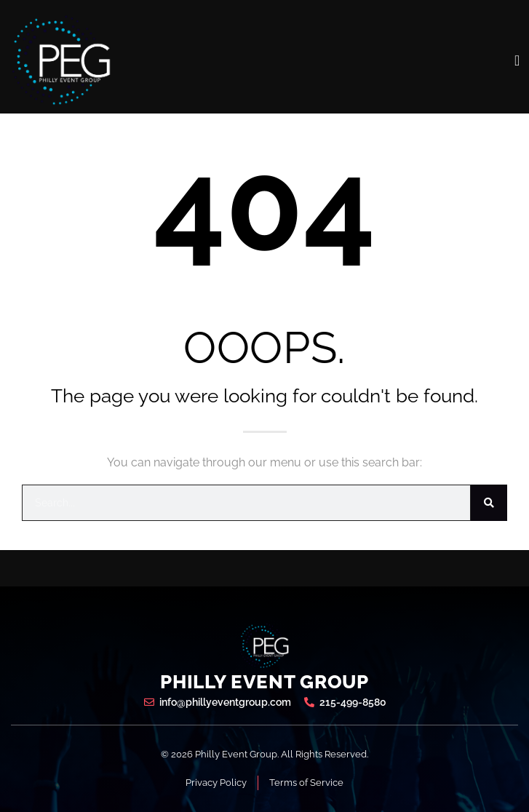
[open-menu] (517, 60)
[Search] (489, 503)
